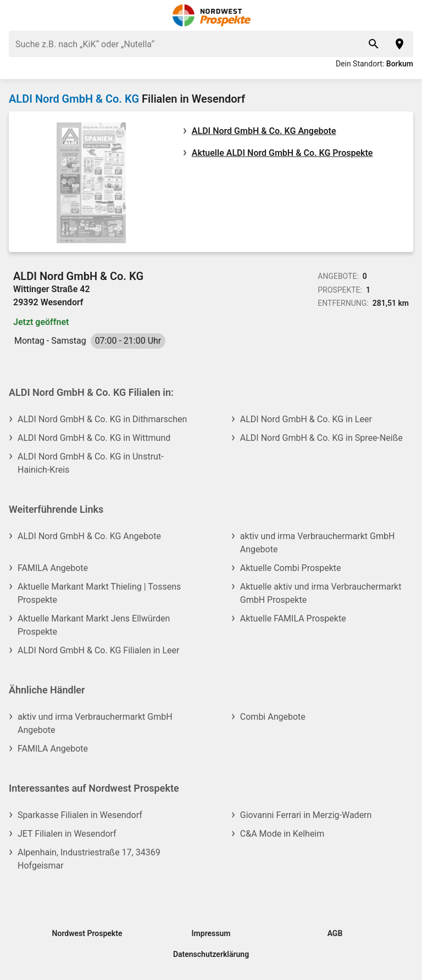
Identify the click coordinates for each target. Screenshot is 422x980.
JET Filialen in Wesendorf (67, 834)
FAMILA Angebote (53, 568)
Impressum (211, 933)
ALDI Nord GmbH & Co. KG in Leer (306, 419)
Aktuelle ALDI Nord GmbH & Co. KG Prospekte (282, 153)
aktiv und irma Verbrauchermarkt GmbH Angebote (318, 543)
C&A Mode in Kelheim (282, 834)
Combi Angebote (273, 717)
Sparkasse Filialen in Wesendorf (80, 815)
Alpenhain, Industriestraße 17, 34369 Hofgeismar (89, 859)
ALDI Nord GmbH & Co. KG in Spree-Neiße (321, 438)
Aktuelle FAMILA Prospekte (293, 618)
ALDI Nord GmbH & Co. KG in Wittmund (94, 438)
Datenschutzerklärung (211, 954)
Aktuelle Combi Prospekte (291, 568)
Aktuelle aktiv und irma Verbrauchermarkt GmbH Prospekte (321, 593)
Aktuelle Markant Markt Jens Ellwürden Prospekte (94, 625)
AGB (335, 933)
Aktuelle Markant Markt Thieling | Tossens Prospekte (99, 593)
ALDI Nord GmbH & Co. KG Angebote (264, 131)
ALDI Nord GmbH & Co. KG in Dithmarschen (102, 419)
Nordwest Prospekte (87, 933)
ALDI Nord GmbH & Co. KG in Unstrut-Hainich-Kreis (91, 463)
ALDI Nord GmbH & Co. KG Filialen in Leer (98, 650)
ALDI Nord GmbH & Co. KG (74, 99)
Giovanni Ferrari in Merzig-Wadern (306, 815)
